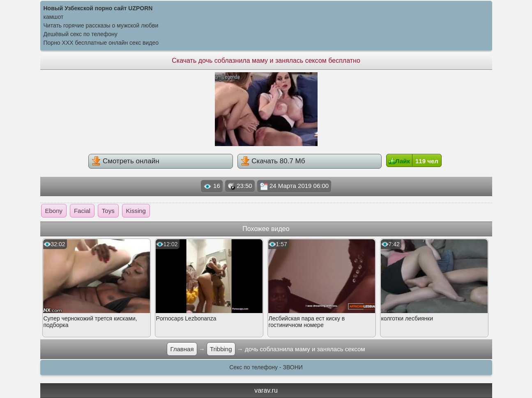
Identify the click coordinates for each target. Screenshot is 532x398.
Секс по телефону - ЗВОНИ (266, 367)
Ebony (54, 211)
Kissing (136, 211)
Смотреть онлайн (125, 161)
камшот (54, 17)
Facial (82, 211)
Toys (108, 211)
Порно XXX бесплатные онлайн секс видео (101, 43)
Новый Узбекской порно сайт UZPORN (98, 8)
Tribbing (221, 349)
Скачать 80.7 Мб (273, 161)
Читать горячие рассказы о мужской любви (101, 25)
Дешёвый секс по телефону (81, 34)
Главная (182, 349)
